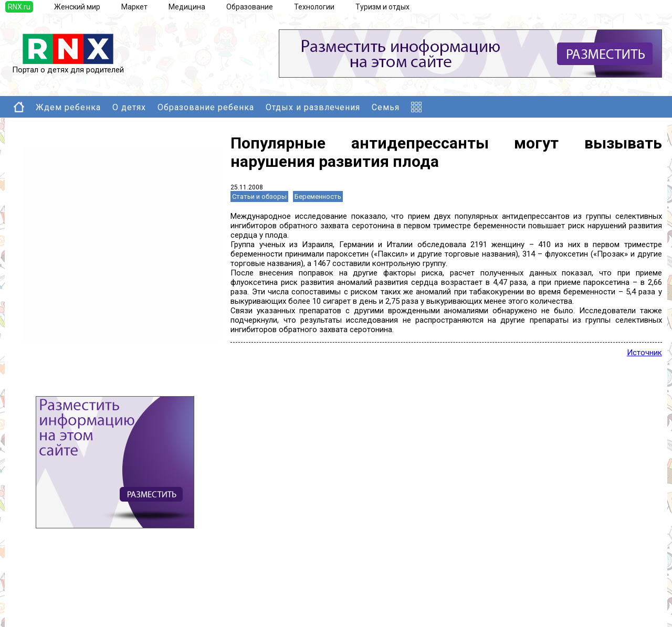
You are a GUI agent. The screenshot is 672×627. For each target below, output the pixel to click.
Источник (644, 353)
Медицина (187, 7)
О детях (129, 107)
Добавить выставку (69, 603)
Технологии (314, 7)
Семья (386, 107)
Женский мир (77, 7)
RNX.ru (19, 7)
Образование (250, 7)
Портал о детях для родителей (68, 66)
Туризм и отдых (382, 7)
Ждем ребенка (68, 107)
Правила (49, 613)
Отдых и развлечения (313, 107)
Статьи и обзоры (259, 196)
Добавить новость (67, 592)
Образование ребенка (206, 107)
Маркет (134, 7)
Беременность (318, 196)
